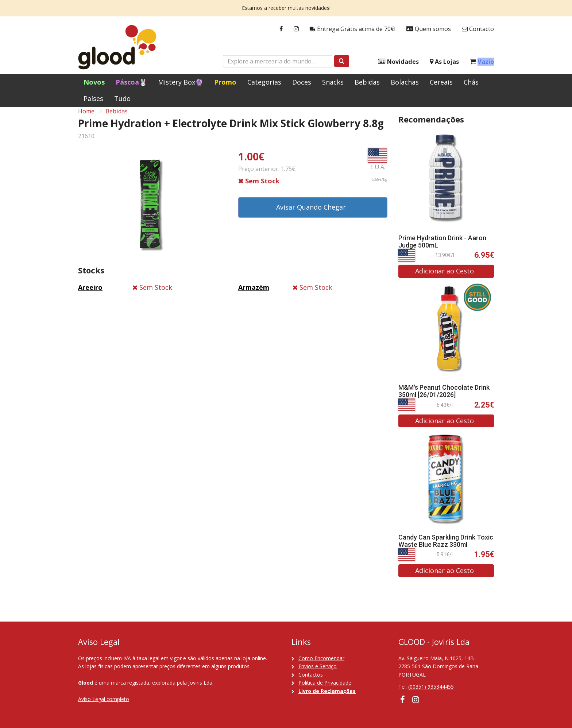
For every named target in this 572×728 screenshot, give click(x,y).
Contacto (478, 29)
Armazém (254, 295)
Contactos (311, 675)
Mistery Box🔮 (181, 82)
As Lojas (444, 62)
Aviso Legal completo (104, 699)
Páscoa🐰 (131, 82)
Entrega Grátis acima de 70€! (353, 29)
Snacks (333, 82)
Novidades (398, 62)
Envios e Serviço (318, 666)
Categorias (264, 82)
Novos (94, 82)
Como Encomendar (321, 658)
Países (93, 98)
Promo (225, 82)
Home (86, 119)
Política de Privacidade (325, 683)
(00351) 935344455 (431, 687)
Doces (302, 82)
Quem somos (429, 29)
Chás (471, 82)
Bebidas (367, 82)
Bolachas (405, 82)
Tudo (122, 98)
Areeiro (90, 295)
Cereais (441, 82)
